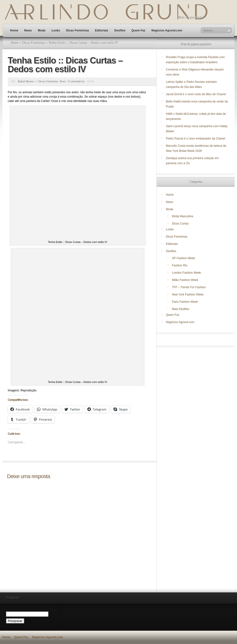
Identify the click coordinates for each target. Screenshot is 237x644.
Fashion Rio (180, 265)
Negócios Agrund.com (167, 31)
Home (14, 31)
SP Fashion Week (184, 258)
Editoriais (102, 31)
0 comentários (76, 81)
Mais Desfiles (181, 309)
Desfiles (120, 31)
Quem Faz (138, 31)
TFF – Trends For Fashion (189, 287)
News (28, 31)
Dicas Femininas (78, 31)
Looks (56, 31)
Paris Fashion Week (185, 302)
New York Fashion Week (188, 295)
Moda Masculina (182, 216)
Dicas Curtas (180, 224)
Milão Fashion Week (185, 280)
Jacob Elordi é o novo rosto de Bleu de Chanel (196, 94)
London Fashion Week (186, 273)
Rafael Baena (26, 81)
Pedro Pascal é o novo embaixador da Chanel (196, 139)
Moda (42, 31)
